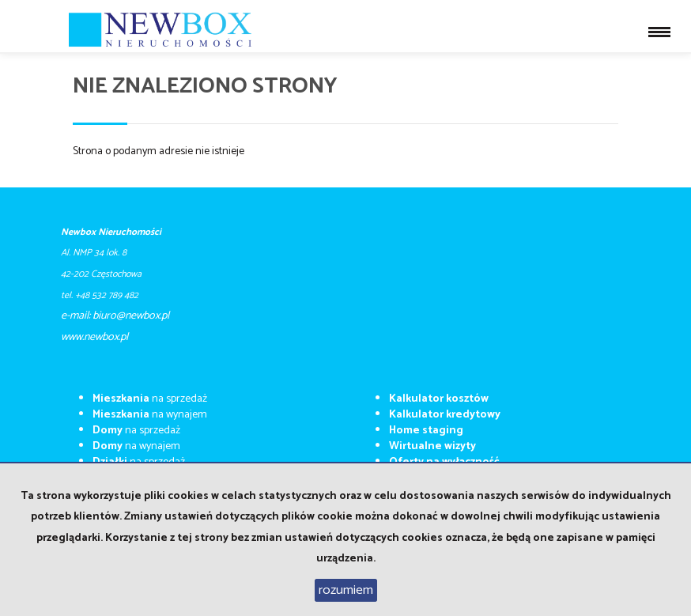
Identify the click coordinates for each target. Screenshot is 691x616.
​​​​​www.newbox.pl (94, 337)
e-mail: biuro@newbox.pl (115, 316)
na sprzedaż (150, 399)
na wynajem (150, 415)
